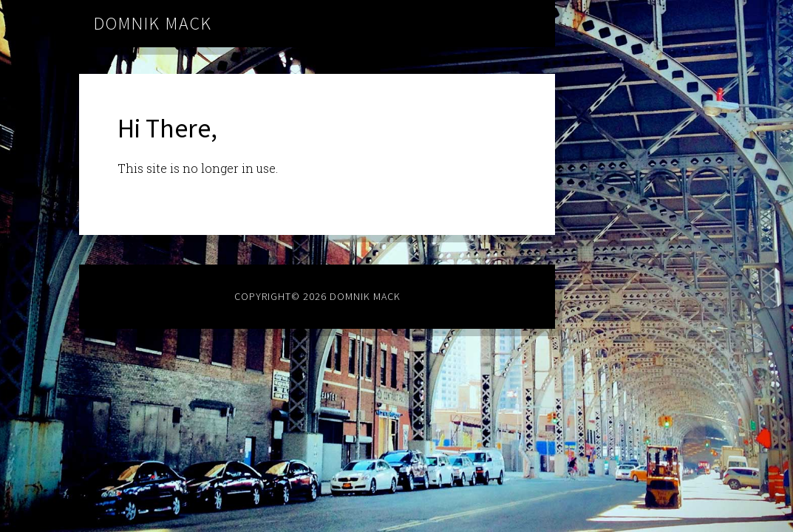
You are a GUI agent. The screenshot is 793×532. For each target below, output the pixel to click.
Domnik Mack (153, 23)
